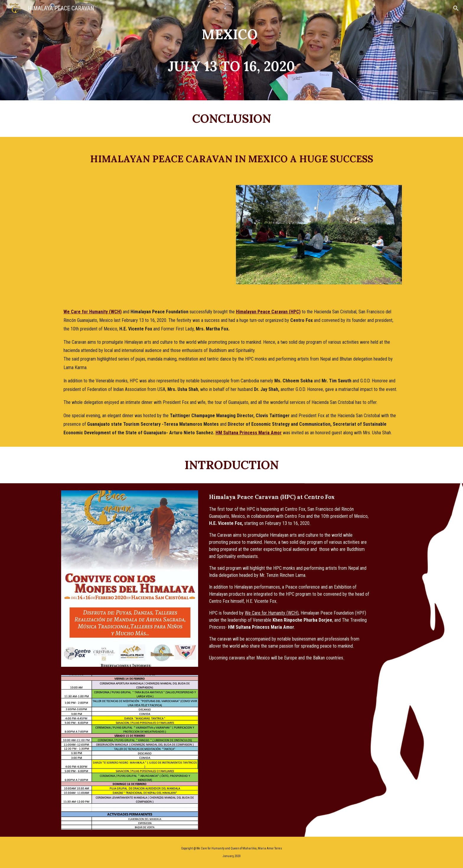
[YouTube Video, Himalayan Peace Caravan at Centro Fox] (144, 234)
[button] (456, 8)
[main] (231, 50)
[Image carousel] (319, 238)
